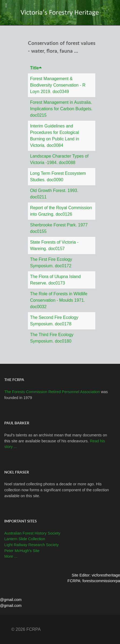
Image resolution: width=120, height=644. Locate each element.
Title (36, 68)
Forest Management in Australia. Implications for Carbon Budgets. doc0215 (61, 109)
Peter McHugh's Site (22, 551)
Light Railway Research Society (31, 545)
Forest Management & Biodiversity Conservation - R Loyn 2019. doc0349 (58, 85)
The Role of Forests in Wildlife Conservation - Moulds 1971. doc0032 (59, 300)
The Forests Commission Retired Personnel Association (53, 392)
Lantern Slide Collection (25, 539)
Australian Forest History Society (32, 533)
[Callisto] (60, 12)
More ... (11, 556)
